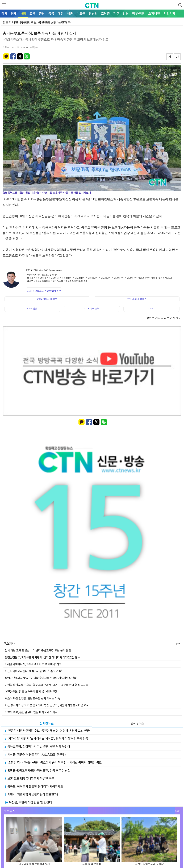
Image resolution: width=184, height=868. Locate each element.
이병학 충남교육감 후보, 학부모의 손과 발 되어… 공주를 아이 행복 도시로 (46, 685)
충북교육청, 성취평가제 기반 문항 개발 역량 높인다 (37, 746)
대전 (61, 13)
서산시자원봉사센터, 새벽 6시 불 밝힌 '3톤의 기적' (33, 671)
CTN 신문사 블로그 (47, 299)
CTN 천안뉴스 (34, 291)
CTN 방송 (32, 309)
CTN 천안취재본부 (51, 291)
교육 (32, 13)
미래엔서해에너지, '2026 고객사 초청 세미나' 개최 (33, 664)
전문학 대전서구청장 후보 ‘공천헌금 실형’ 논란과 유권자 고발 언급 (47, 730)
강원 (126, 13)
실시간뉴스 (47, 723)
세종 (70, 13)
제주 (116, 13)
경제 (14, 13)
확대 (175, 70)
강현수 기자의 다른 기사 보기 (164, 318)
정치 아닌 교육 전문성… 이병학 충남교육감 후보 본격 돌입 (38, 650)
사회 (23, 13)
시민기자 (169, 13)
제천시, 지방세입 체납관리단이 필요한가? (31, 794)
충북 (51, 13)
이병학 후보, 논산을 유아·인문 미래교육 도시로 (31, 712)
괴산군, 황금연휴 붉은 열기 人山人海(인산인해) (35, 754)
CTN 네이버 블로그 (137, 299)
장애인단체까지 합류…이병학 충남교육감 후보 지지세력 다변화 (41, 678)
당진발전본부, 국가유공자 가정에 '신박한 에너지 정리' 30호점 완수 (42, 657)
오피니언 (154, 13)
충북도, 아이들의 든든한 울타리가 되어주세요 (34, 786)
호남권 (105, 13)
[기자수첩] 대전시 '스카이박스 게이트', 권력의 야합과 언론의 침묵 (46, 738)
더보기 (178, 643)
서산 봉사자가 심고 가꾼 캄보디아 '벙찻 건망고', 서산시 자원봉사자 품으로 (47, 705)
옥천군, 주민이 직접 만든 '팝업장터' (29, 802)
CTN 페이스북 (92, 309)
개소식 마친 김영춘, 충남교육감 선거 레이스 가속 (32, 698)
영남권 (93, 13)
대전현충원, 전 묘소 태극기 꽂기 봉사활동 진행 (31, 691)
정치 (4, 13)
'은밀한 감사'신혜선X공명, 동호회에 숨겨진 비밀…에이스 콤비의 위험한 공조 (53, 762)
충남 (42, 13)
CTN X (152, 309)
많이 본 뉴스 (137, 723)
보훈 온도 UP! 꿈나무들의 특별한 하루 (29, 778)
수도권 (81, 13)
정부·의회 (138, 13)
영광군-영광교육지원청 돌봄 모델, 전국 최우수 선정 (37, 770)
